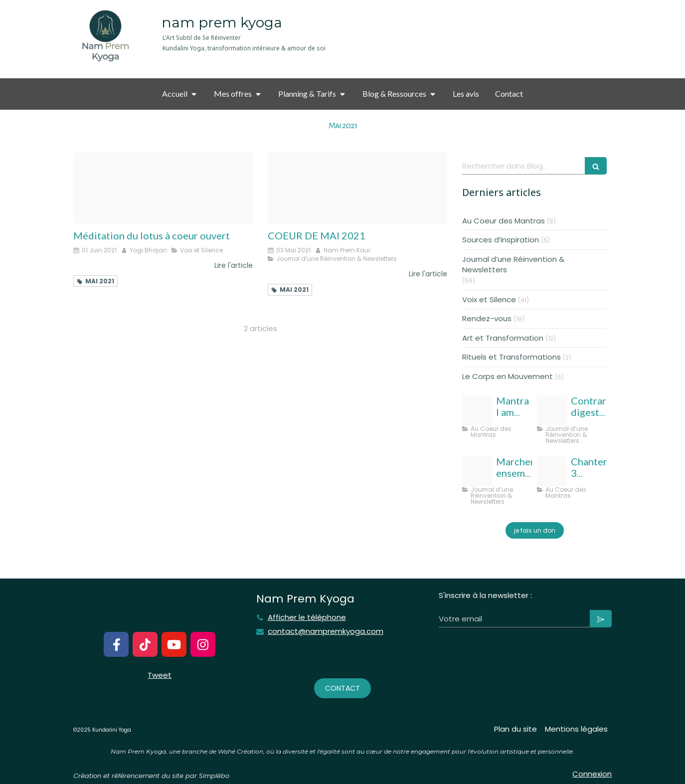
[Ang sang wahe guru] (552, 471)
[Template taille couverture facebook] (477, 471)
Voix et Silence (489, 299)
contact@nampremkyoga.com (326, 631)
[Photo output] (477, 410)
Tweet (160, 675)
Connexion (592, 774)
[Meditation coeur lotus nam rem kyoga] (163, 188)
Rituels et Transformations (512, 357)
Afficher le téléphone (307, 617)
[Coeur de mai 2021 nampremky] (357, 188)
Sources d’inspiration (501, 240)
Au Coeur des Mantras (504, 221)
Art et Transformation (503, 338)
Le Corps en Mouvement (508, 376)
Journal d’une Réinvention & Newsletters (513, 264)
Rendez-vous (487, 318)
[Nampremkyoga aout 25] (552, 410)
